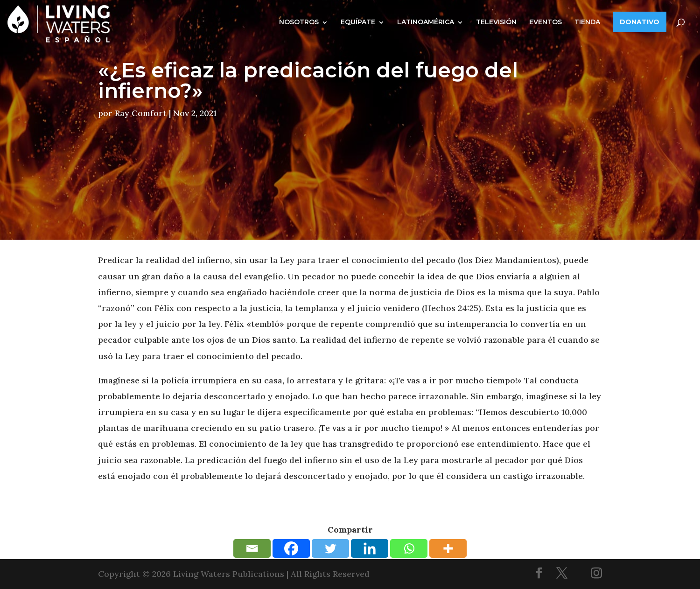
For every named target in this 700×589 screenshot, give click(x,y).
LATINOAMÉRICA (426, 22)
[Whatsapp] (409, 548)
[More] (448, 548)
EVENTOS (546, 22)
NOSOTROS (299, 22)
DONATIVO (640, 22)
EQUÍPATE (358, 22)
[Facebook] (291, 548)
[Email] (252, 548)
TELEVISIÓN (496, 22)
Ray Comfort (141, 113)
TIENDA (587, 22)
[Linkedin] (370, 548)
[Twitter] (330, 548)
